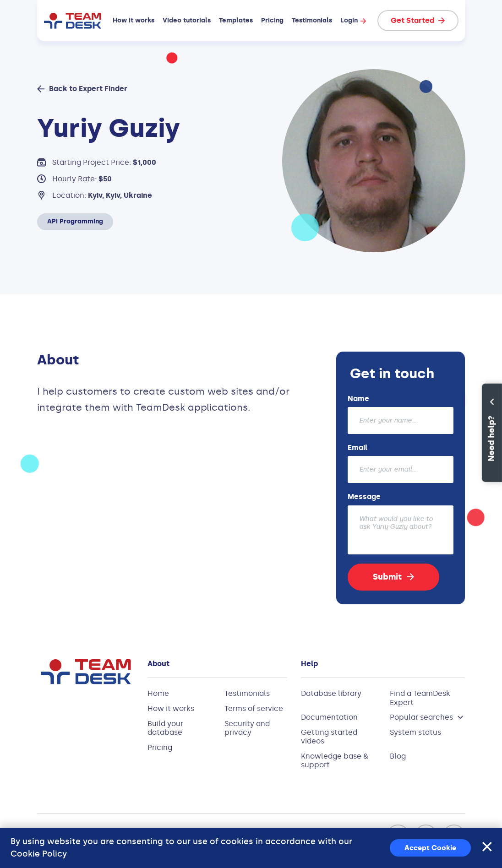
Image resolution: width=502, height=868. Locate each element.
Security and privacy (247, 728)
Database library (331, 693)
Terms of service (254, 708)
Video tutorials (187, 21)
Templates (236, 21)
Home (158, 693)
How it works (134, 21)
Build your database (165, 728)
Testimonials (312, 21)
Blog (398, 756)
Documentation (329, 717)
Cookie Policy (39, 854)
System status (415, 732)
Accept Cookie (430, 848)
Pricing (272, 21)
